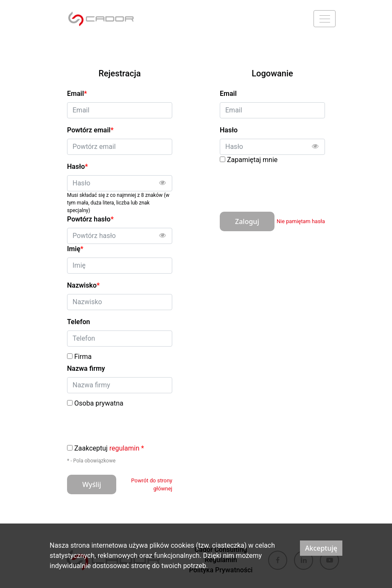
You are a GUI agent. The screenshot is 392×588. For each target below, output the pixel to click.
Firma (83, 357)
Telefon (78, 322)
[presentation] (284, 185)
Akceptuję (321, 548)
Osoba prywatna (99, 403)
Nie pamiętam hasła (301, 221)
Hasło (229, 130)
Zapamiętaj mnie (252, 160)
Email (228, 94)
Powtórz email (90, 130)
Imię (75, 249)
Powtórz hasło (90, 219)
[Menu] (325, 19)
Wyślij (92, 484)
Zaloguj (247, 221)
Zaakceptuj (109, 448)
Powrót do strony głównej (152, 484)
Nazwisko (83, 285)
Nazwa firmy (86, 368)
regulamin (125, 448)
